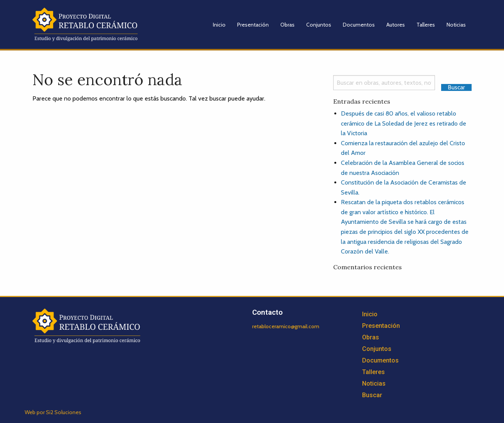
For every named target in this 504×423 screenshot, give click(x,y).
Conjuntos (319, 25)
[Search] (384, 83)
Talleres (426, 25)
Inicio (219, 25)
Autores (396, 25)
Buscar (372, 395)
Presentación (253, 25)
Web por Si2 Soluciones (53, 412)
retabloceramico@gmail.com (286, 326)
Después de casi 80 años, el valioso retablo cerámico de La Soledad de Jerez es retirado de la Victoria (404, 123)
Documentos (359, 25)
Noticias (456, 25)
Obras (287, 25)
